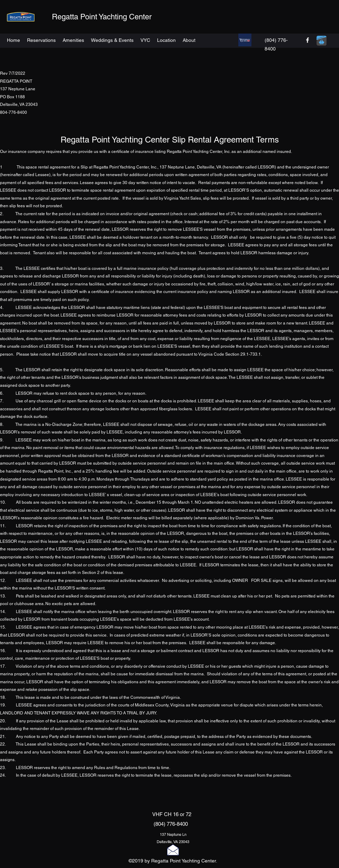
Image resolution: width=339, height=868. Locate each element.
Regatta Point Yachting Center (102, 17)
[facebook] (308, 40)
